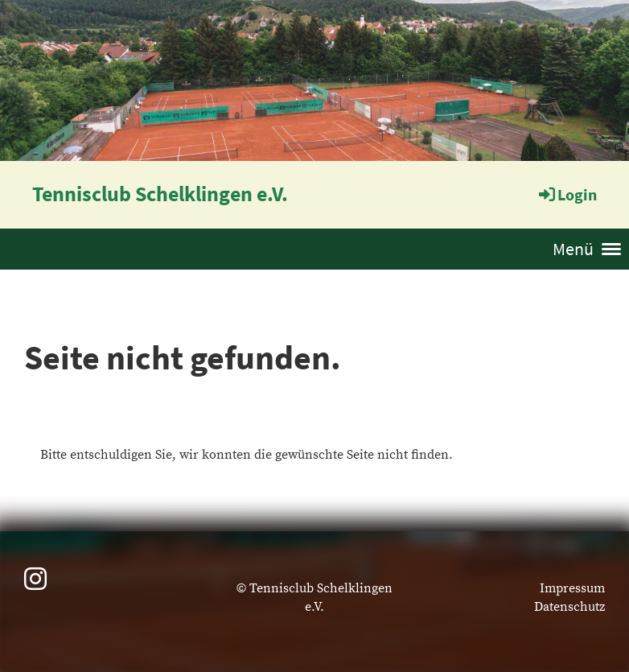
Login (567, 194)
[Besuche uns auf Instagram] (35, 581)
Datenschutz (569, 607)
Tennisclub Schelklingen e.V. (160, 194)
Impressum (572, 588)
